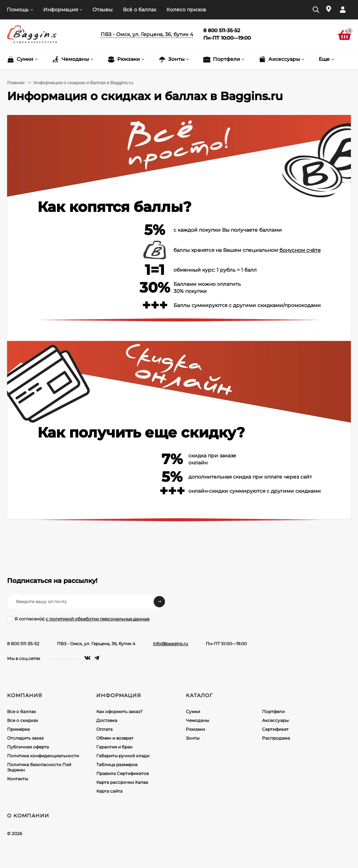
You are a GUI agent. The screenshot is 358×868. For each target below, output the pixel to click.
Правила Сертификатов (123, 773)
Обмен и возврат (115, 738)
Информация (61, 10)
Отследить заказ (25, 738)
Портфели (273, 711)
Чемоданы (197, 720)
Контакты (18, 779)
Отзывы (103, 10)
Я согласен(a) (78, 619)
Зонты (193, 738)
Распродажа (276, 738)
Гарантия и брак (114, 747)
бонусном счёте (300, 250)
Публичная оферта (28, 747)
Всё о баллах (140, 10)
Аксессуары (275, 720)
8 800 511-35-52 (23, 644)
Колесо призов (186, 10)
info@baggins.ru (171, 644)
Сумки (193, 711)
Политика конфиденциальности (43, 756)
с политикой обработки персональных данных (98, 619)
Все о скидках (22, 720)
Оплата (104, 729)
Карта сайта (109, 791)
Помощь (18, 10)
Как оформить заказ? (120, 711)
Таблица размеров (117, 765)
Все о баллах (21, 711)
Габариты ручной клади (123, 756)
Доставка (107, 720)
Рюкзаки (195, 729)
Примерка (18, 729)
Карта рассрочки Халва (122, 782)
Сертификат (275, 729)
